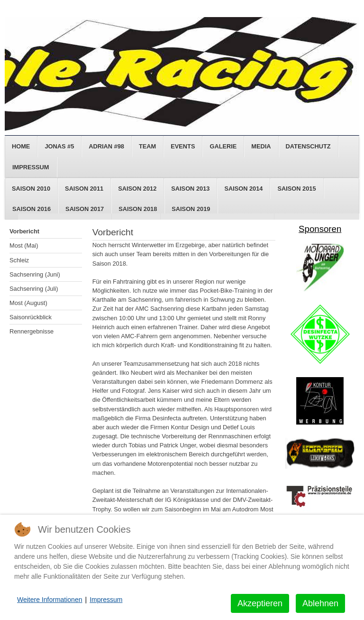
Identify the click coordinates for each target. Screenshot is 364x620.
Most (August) (28, 303)
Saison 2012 (137, 189)
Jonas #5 (59, 146)
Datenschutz (308, 146)
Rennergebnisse (32, 331)
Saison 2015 (296, 189)
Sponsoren (320, 229)
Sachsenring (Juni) (35, 274)
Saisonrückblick (31, 317)
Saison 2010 (31, 189)
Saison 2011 (84, 189)
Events (183, 146)
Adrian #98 (106, 146)
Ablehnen (320, 603)
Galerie (223, 146)
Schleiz (19, 260)
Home (21, 146)
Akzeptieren (260, 603)
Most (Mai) (24, 245)
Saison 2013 (190, 189)
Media (261, 146)
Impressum (31, 167)
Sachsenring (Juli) (34, 289)
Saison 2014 (243, 189)
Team (147, 146)
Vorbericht (24, 231)
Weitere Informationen (50, 600)
